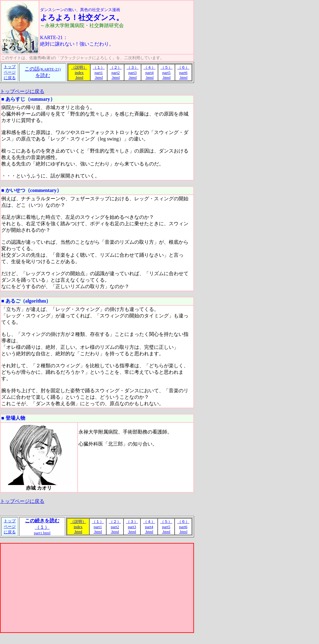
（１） (42, 527)
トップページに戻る (22, 91)
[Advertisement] (97, 588)
